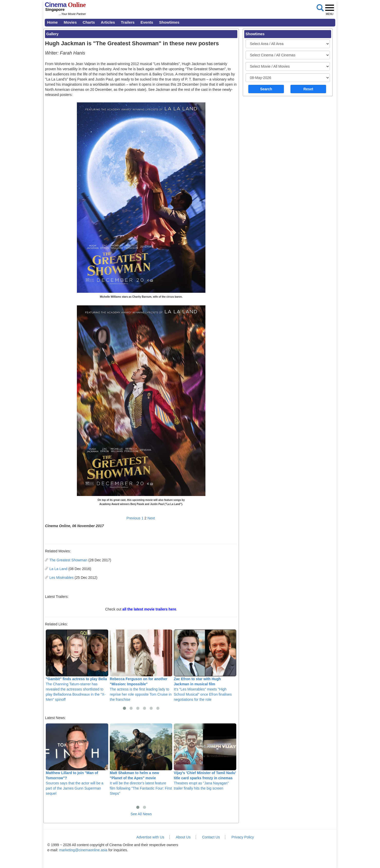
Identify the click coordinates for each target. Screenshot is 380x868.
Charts (89, 22)
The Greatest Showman (68, 560)
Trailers (128, 22)
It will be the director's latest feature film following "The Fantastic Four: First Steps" (141, 759)
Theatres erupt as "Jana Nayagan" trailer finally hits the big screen (205, 757)
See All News (141, 814)
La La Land (58, 569)
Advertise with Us (150, 837)
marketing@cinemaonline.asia (83, 850)
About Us (183, 837)
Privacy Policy (243, 837)
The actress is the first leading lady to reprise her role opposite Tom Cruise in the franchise (141, 666)
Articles (108, 22)
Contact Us (211, 837)
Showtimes (169, 22)
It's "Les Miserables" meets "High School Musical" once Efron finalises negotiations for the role (205, 666)
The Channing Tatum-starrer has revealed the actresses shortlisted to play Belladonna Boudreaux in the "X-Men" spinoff (77, 666)
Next (151, 518)
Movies (70, 22)
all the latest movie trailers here (149, 609)
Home (52, 22)
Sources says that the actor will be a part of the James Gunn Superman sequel (77, 759)
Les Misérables (61, 578)
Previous (133, 518)
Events (147, 22)
